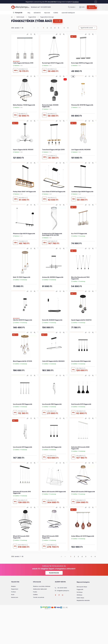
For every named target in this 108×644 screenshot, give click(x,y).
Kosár (13, 595)
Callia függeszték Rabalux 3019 (23, 63)
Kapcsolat (47, 13)
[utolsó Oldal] (68, 28)
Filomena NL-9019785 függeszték (82, 105)
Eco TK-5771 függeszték (79, 234)
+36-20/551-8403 (46, 7)
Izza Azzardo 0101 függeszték (23, 404)
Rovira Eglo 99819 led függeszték (82, 63)
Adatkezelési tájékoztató (40, 589)
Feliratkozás (54, 573)
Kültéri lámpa (80, 598)
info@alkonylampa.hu (63, 591)
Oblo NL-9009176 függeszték (23, 320)
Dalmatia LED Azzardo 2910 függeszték (22, 492)
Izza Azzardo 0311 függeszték (23, 447)
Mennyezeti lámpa (82, 587)
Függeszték (80, 589)
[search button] (72, 7)
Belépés (13, 586)
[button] (18, 13)
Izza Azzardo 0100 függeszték (81, 361)
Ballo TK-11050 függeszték (22, 277)
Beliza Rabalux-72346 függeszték (24, 105)
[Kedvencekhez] (31, 34)
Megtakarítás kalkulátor (83, 600)
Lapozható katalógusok (68, 13)
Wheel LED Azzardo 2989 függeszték (50, 537)
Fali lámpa (80, 592)
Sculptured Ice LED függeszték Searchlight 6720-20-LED (52, 234)
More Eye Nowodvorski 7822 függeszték (80, 278)
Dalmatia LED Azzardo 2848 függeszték (80, 448)
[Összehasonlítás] (27, 34)
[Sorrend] (88, 28)
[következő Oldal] (64, 28)
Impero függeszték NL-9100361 (23, 150)
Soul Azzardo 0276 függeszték (81, 404)
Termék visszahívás (39, 597)
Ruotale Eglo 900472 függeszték (53, 63)
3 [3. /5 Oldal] (51, 28)
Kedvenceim (15, 597)
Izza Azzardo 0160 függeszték (52, 404)
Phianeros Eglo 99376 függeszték (24, 234)
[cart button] (92, 7)
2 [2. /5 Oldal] (47, 28)
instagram (63, 595)
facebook (55, 595)
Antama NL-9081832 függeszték (53, 277)
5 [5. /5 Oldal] (59, 28)
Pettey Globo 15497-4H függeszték (24, 192)
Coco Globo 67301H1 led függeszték (54, 192)
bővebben (76, 2)
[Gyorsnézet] (35, 34)
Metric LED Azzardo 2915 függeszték (54, 492)
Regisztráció (15, 589)
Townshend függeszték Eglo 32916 (53, 150)
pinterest (59, 595)
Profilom (14, 592)
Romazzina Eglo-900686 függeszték (50, 106)
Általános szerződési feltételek (42, 586)
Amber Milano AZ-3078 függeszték (83, 536)
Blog (29, 13)
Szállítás (56, 13)
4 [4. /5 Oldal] (55, 28)
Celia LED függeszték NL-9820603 (53, 361)
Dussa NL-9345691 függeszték (52, 320)
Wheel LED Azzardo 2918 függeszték (83, 492)
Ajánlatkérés (37, 13)
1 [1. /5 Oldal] (43, 28)
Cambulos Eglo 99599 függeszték (82, 192)
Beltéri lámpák (20, 17)
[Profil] (82, 7)
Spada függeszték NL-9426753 (81, 320)
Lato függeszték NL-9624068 (81, 150)
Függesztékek (32, 17)
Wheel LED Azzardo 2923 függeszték (21, 537)
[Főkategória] (12, 17)
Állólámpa (79, 595)
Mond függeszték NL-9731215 (23, 361)
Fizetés (35, 592)
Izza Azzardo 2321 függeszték (52, 447)
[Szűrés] (58, 21)
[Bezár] (96, 2)
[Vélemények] (17, 61)
